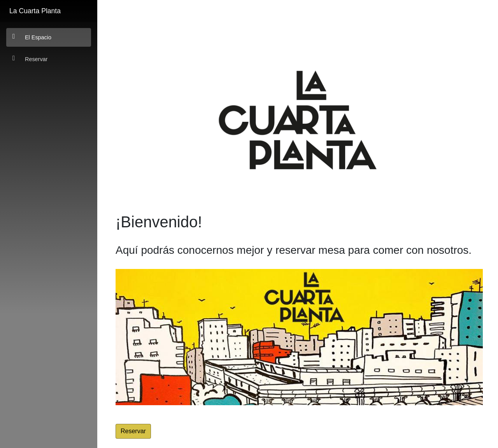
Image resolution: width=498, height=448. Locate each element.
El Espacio (32, 37)
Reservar (30, 59)
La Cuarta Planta (35, 11)
